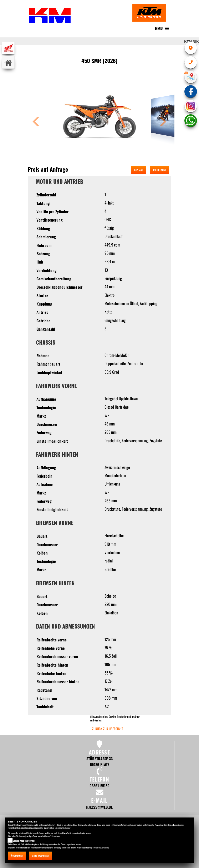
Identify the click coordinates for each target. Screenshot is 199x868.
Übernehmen (17, 856)
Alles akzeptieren (40, 856)
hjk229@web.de (99, 807)
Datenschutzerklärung (63, 828)
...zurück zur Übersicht (107, 729)
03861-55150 (99, 786)
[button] (36, 122)
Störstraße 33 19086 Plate (99, 761)
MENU (163, 29)
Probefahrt (160, 170)
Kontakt (139, 170)
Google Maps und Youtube (24, 841)
